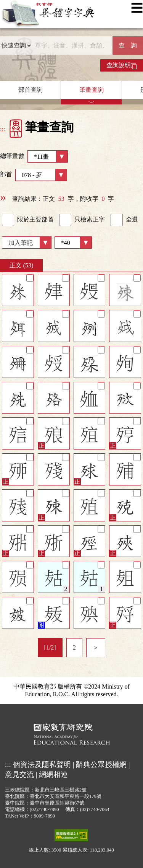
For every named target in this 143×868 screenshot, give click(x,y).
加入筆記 (21, 243)
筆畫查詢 (92, 90)
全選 (124, 220)
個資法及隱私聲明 (42, 765)
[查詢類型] (16, 46)
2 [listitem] (74, 647)
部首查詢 (31, 90)
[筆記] (30, 278)
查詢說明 (122, 65)
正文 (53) (22, 265)
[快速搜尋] (72, 46)
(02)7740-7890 (44, 809)
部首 (34, 175)
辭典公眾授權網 (101, 765)
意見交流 (19, 774)
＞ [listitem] (96, 647)
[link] (8, 220)
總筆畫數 (34, 156)
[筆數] (73, 243)
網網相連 (53, 774)
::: (2, 129)
